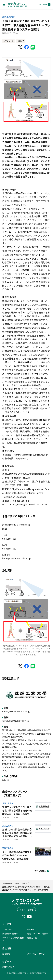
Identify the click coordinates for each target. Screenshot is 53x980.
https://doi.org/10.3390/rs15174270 (28, 504)
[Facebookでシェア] (27, 47)
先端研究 (21, 41)
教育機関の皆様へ (10, 934)
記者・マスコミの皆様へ (38, 934)
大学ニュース (8, 41)
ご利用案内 (7, 929)
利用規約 (31, 929)
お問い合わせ (8, 967)
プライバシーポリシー (37, 954)
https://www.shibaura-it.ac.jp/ (16, 712)
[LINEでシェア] (33, 47)
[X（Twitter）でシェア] (20, 47)
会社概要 (6, 954)
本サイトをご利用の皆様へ (13, 939)
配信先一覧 (32, 938)
